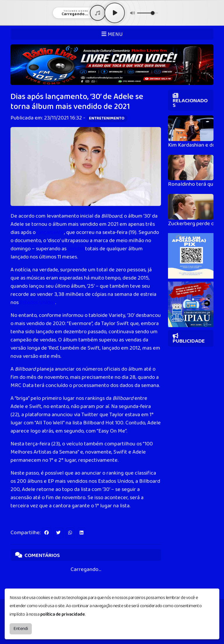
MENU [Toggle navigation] (112, 34)
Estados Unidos (37, 303)
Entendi (21, 629)
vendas (76, 249)
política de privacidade (63, 614)
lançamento (50, 232)
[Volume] (148, 13)
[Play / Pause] (115, 13)
